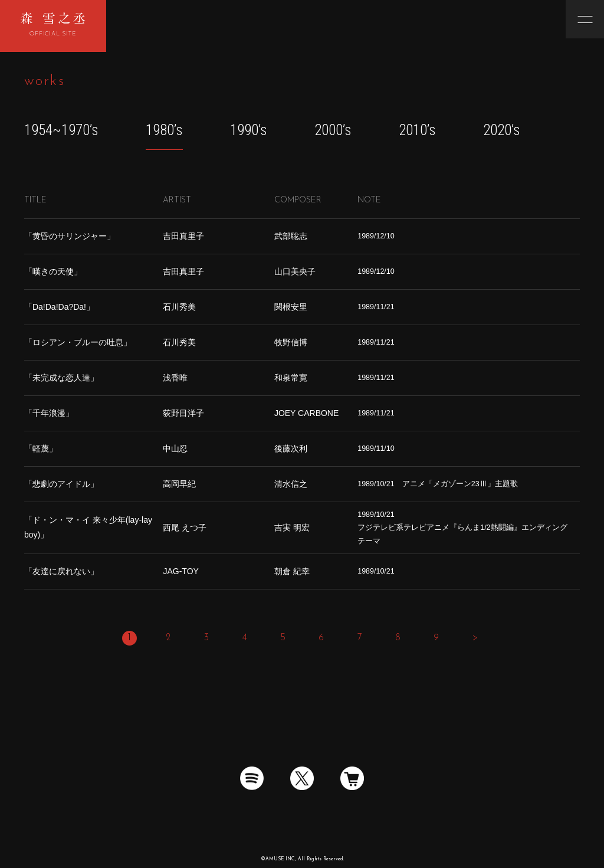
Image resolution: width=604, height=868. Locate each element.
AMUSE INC (280, 859)
